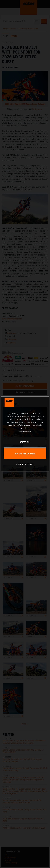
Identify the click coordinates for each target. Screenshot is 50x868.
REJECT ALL (25, 442)
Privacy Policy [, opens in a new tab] (23, 431)
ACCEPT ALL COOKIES (25, 454)
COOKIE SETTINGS (25, 464)
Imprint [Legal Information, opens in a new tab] (29, 431)
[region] (25, 434)
